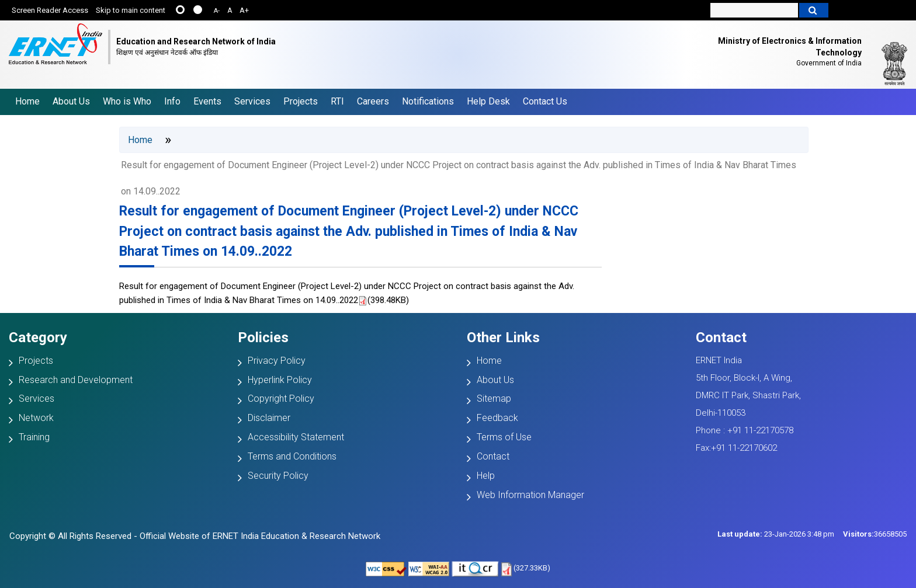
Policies (263, 338)
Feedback (497, 418)
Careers (373, 101)
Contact (493, 456)
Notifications (428, 101)
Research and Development (76, 380)
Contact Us (545, 101)
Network (36, 418)
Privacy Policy (277, 361)
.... (198, 10)
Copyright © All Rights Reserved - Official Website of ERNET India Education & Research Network (195, 536)
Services (252, 101)
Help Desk (488, 101)
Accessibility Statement (296, 437)
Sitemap (494, 399)
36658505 (875, 534)
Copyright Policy (281, 399)
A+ (244, 10)
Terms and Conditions (292, 456)
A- (217, 11)
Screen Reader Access (50, 10)
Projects (301, 101)
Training (34, 437)
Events (207, 101)
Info (172, 101)
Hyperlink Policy (280, 380)
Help (486, 476)
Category (38, 338)
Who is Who (127, 101)
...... (180, 10)
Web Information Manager (530, 495)
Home (27, 101)
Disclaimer (269, 418)
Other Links (503, 338)
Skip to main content (131, 10)
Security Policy (278, 476)
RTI (337, 101)
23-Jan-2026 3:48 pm (776, 534)
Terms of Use (504, 437)
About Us (71, 101)
